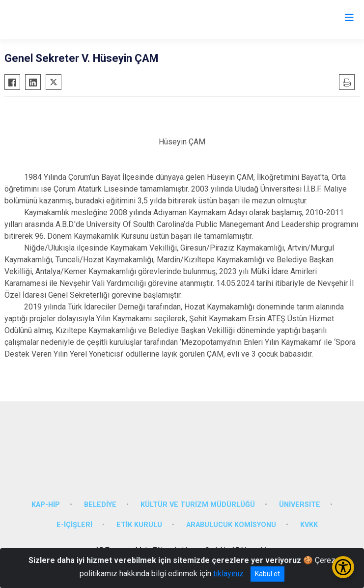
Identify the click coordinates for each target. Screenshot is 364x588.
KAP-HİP (46, 505)
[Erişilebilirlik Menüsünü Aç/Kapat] (343, 567)
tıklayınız (228, 574)
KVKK (309, 525)
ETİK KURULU (139, 525)
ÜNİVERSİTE (300, 505)
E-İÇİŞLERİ (74, 525)
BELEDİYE (100, 505)
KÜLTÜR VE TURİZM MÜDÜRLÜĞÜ (198, 505)
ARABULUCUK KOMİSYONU (231, 525)
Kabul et (267, 574)
